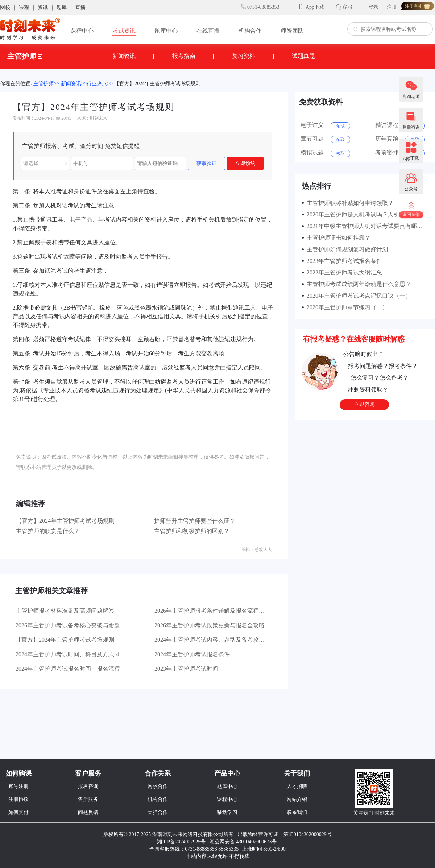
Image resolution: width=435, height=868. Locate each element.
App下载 (315, 7)
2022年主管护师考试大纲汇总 (343, 272)
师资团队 (292, 31)
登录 (373, 7)
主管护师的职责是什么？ (48, 531)
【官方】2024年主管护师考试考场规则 (157, 84)
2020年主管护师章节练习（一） (346, 307)
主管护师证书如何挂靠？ (337, 238)
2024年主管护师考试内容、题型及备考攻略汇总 (215, 640)
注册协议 (18, 799)
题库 (62, 7)
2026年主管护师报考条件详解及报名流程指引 (212, 611)
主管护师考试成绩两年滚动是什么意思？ (357, 284)
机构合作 (250, 31)
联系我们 (297, 812)
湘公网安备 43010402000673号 (244, 842)
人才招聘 (297, 786)
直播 (80, 7)
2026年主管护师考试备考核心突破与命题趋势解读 (79, 625)
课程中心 (82, 31)
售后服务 (88, 799)
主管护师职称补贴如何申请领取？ (349, 203)
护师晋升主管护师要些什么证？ (195, 521)
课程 (24, 7)
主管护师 (25, 56)
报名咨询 (88, 786)
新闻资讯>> (74, 84)
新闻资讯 (124, 56)
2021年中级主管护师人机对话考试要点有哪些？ (366, 226)
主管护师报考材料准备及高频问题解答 (65, 611)
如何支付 (18, 812)
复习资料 (244, 56)
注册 (392, 7)
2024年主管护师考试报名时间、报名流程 (68, 669)
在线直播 (208, 31)
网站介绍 (297, 799)
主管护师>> (46, 84)
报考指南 (184, 56)
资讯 (43, 7)
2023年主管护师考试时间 (186, 669)
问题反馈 (88, 812)
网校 (5, 7)
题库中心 (166, 31)
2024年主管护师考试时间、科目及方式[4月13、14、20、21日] (94, 654)
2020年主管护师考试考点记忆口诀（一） (357, 296)
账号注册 (18, 786)
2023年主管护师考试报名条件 (343, 261)
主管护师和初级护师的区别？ (192, 531)
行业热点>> (100, 84)
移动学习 (227, 812)
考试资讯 (124, 31)
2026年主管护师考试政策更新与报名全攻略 (210, 625)
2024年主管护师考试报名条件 (192, 654)
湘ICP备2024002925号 (181, 842)
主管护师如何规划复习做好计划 (346, 249)
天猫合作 (158, 812)
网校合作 (158, 786)
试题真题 (303, 56)
